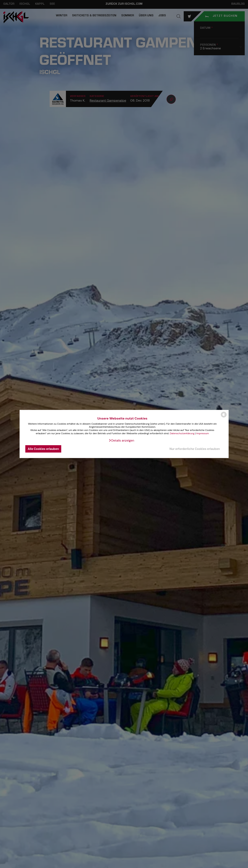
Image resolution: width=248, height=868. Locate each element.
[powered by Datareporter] (224, 417)
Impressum (203, 433)
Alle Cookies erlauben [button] (43, 449)
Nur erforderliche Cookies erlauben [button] (195, 449)
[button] (121, 441)
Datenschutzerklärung (182, 433)
